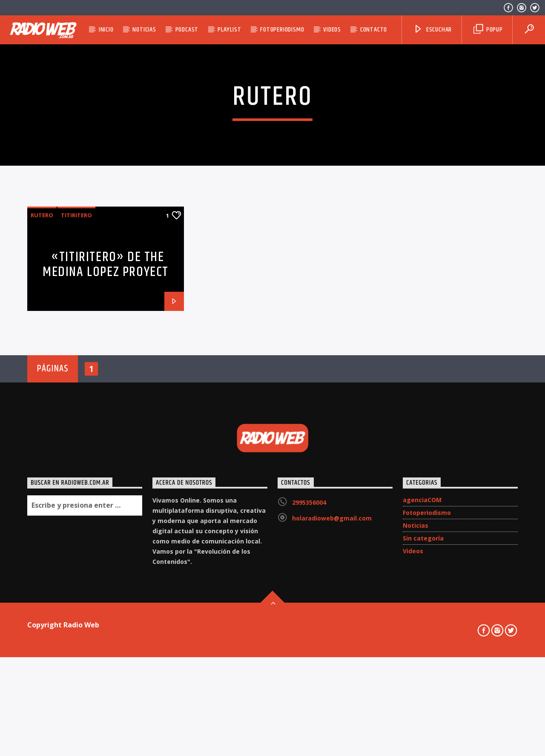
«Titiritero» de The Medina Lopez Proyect (106, 443)
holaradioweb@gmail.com (332, 697)
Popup (488, 30)
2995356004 (309, 681)
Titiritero (76, 394)
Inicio (106, 30)
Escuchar (433, 30)
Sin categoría (423, 717)
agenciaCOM (422, 678)
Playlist (229, 30)
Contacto (374, 30)
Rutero (42, 394)
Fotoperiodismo (282, 30)
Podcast (187, 30)
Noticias (144, 30)
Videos (332, 30)
